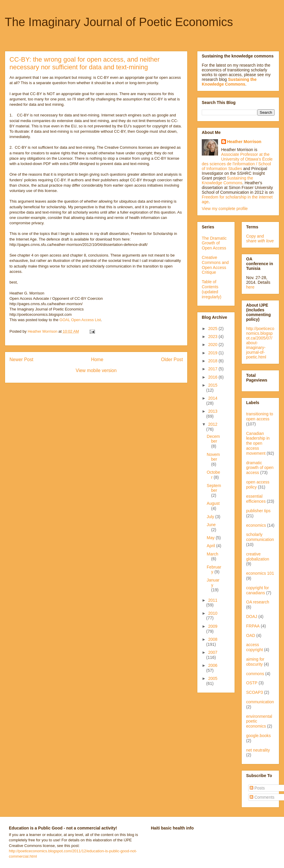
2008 (213, 639)
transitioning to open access (260, 416)
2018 (213, 361)
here (250, 287)
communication (260, 702)
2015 (213, 385)
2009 (213, 626)
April (212, 546)
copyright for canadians (258, 590)
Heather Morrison (244, 142)
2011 (213, 600)
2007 (213, 652)
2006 (213, 665)
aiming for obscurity (255, 662)
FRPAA (253, 626)
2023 (213, 337)
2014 (213, 398)
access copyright (255, 647)
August (213, 503)
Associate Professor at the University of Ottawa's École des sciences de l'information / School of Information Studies (237, 161)
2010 (213, 613)
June (211, 525)
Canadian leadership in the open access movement (258, 443)
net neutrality (258, 750)
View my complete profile (225, 209)
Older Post (172, 359)
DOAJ (252, 616)
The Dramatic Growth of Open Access (214, 243)
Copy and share (260, 238)
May (211, 538)
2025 (213, 329)
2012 (213, 424)
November (213, 457)
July (211, 517)
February (214, 570)
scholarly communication (260, 537)
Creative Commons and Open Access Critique (215, 265)
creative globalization (258, 556)
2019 (213, 353)
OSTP (252, 683)
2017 (213, 369)
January (213, 583)
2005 (213, 678)
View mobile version (96, 370)
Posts (257, 788)
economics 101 (260, 573)
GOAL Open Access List (80, 320)
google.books (258, 736)
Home (97, 359)
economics (256, 525)
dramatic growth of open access (260, 468)
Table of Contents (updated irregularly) (212, 289)
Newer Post (21, 359)
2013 (213, 411)
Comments (262, 797)
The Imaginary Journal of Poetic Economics (119, 22)
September (214, 488)
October (213, 475)
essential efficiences (256, 499)
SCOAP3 (255, 692)
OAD (251, 635)
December (213, 439)
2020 (213, 345)
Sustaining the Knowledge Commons (227, 180)
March (213, 554)
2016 (213, 377)
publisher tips (258, 511)
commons (255, 674)
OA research (258, 602)
